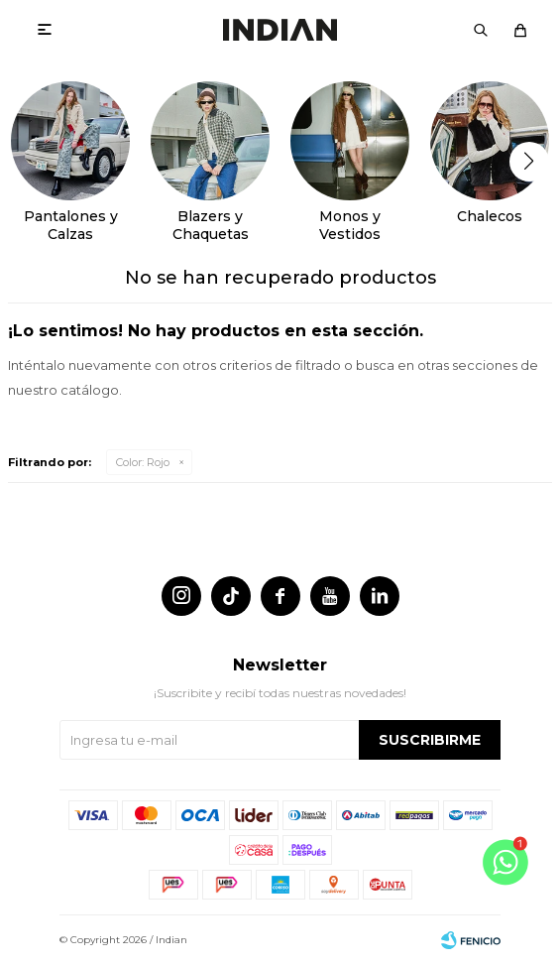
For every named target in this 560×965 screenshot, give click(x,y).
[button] (529, 162)
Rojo (143, 462)
